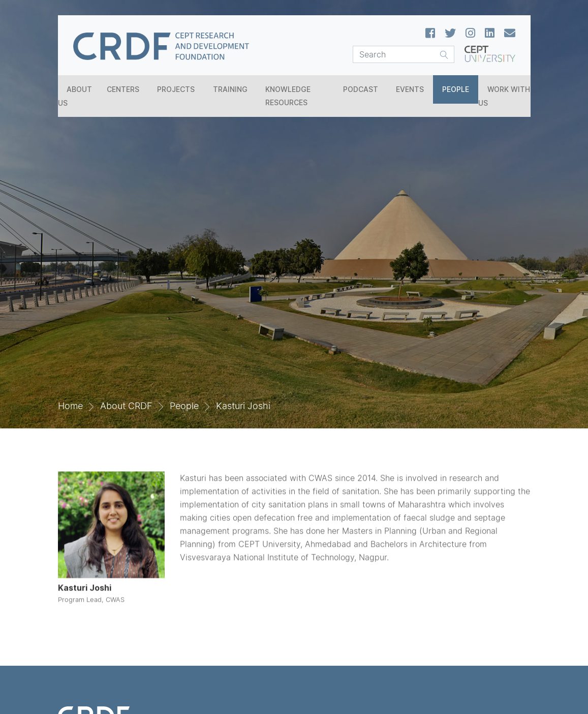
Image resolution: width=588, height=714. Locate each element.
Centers (123, 89)
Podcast (361, 89)
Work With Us (504, 96)
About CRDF (126, 406)
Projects (176, 89)
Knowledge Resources (288, 96)
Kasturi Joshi (243, 406)
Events (410, 89)
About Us (75, 96)
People (456, 89)
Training (230, 89)
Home (70, 406)
